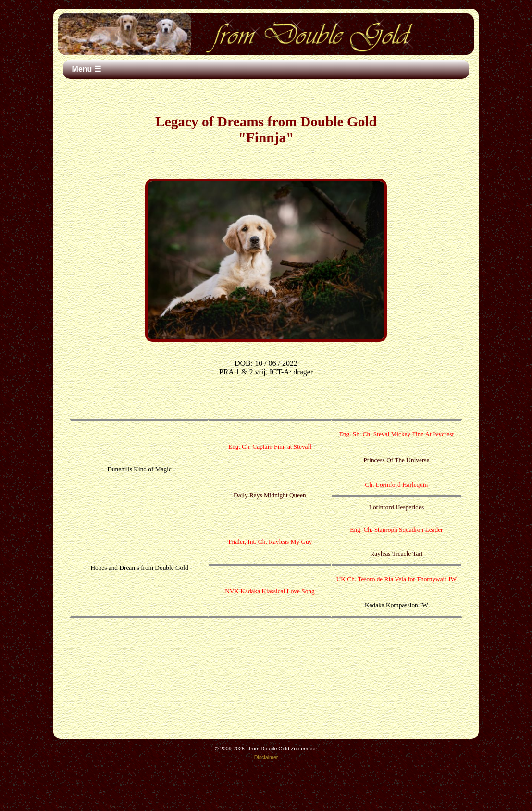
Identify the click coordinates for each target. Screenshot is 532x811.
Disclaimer (266, 757)
